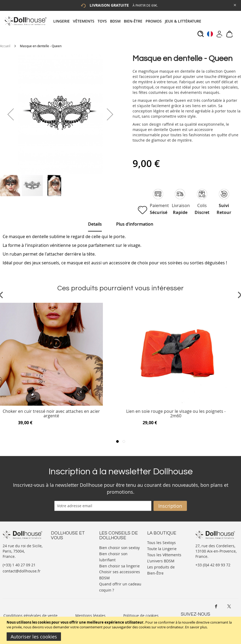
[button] (11, 114)
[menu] (129, 21)
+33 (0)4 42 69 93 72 (213, 565)
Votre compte (63, 552)
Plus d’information (135, 224)
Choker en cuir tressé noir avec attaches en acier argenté (51, 414)
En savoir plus (196, 627)
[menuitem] (63, 21)
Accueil (5, 46)
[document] (121, 630)
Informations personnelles (62, 560)
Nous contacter (64, 547)
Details (95, 224)
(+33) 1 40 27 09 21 (19, 565)
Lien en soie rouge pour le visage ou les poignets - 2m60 (176, 414)
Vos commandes (65, 568)
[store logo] (25, 21)
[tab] (129, 21)
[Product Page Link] (51, 404)
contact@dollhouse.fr (22, 571)
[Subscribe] (170, 506)
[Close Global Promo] (235, 5)
